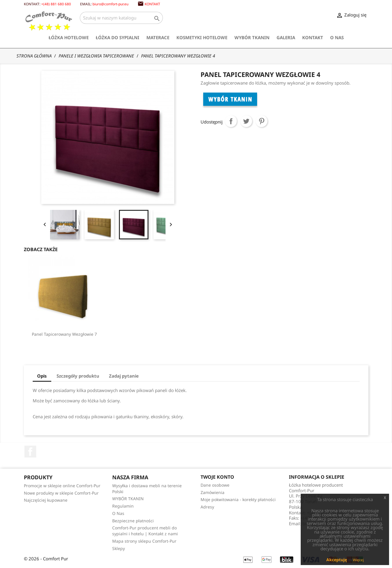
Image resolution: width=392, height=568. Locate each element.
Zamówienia (212, 492)
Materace (158, 37)
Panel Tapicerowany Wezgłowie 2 (161, 334)
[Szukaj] (121, 18)
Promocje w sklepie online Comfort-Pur (62, 486)
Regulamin (123, 506)
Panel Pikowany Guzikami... (64, 334)
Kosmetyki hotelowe (202, 37)
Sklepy (119, 548)
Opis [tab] (42, 376)
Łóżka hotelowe (69, 37)
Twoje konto (217, 477)
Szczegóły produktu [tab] (78, 376)
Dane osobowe (215, 485)
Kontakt (152, 4)
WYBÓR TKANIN (252, 37)
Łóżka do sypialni (118, 37)
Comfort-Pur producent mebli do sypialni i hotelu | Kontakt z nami (145, 531)
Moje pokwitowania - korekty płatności (238, 499)
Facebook (30, 452)
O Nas (337, 37)
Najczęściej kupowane (46, 500)
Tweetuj (246, 121)
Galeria (286, 37)
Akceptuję (337, 560)
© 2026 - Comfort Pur (46, 559)
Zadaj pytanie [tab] (124, 376)
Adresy (207, 507)
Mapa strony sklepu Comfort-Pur (144, 541)
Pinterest (262, 121)
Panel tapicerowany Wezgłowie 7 (258, 334)
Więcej (358, 560)
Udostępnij (231, 121)
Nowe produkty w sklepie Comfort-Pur (61, 493)
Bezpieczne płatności (133, 521)
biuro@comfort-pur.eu (110, 4)
